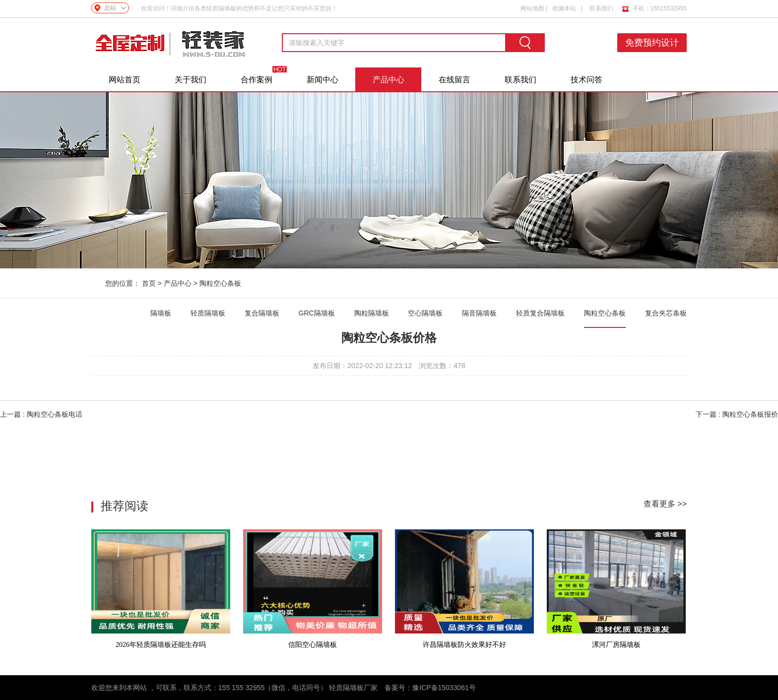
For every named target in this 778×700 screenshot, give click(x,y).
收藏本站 (564, 8)
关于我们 (191, 80)
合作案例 (257, 80)
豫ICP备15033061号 (444, 688)
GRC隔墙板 (317, 313)
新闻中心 (323, 80)
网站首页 (125, 80)
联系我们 (601, 8)
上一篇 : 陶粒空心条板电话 (41, 414)
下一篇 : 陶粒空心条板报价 (737, 414)
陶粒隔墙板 (372, 313)
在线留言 (454, 80)
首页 (149, 283)
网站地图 (532, 8)
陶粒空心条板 (220, 283)
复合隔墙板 (262, 313)
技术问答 (586, 80)
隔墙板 (161, 313)
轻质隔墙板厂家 (353, 688)
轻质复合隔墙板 (540, 313)
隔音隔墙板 (479, 313)
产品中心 (389, 80)
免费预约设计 (652, 43)
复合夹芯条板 (666, 313)
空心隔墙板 (425, 313)
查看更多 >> (665, 504)
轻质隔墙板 (208, 313)
